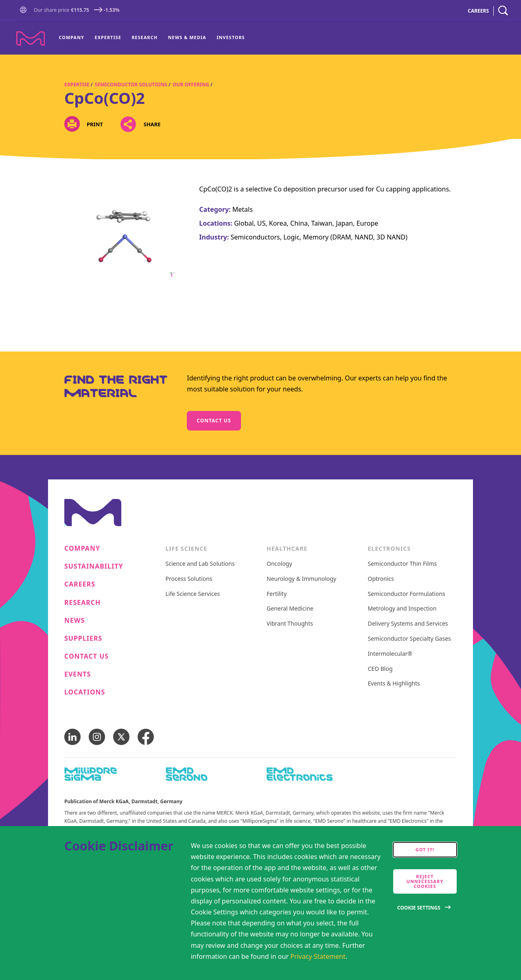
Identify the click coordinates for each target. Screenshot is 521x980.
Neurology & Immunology (301, 579)
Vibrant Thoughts (290, 624)
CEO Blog (380, 669)
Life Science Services (193, 594)
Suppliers (83, 638)
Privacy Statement (318, 956)
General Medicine (290, 609)
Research (144, 37)
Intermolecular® (390, 654)
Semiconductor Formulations (407, 594)
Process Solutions (189, 579)
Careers (80, 584)
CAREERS (478, 11)
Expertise (108, 37)
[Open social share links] (128, 124)
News (74, 621)
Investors (231, 37)
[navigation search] (503, 11)
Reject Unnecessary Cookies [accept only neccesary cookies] (425, 881)
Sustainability (94, 566)
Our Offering (191, 85)
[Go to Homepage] (25, 11)
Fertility (277, 594)
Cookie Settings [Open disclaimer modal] (419, 908)
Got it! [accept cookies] (425, 849)
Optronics (381, 579)
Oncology (279, 564)
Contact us (214, 421)
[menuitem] (74, 38)
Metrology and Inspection (402, 609)
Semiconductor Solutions (131, 85)
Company (72, 37)
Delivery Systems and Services (408, 624)
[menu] (152, 38)
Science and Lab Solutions (200, 564)
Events (78, 674)
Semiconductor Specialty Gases (409, 639)
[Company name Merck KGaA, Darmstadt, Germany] (31, 38)
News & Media (187, 37)
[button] (25, 10)
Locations (85, 692)
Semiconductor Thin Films (403, 564)
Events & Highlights (394, 684)
